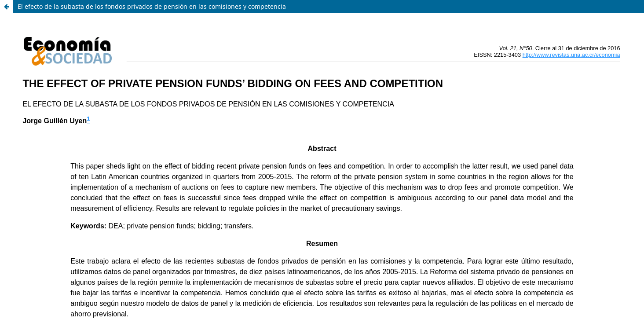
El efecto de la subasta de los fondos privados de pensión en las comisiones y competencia (152, 6)
